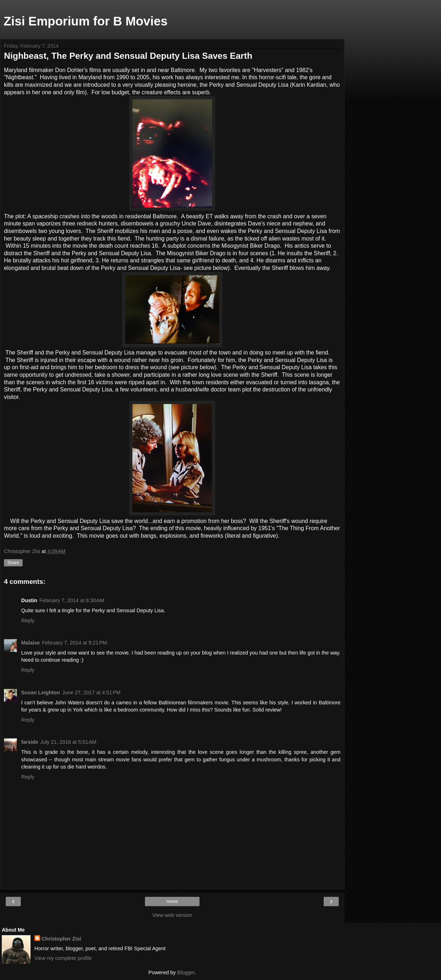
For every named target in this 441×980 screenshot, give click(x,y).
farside (30, 742)
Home (172, 901)
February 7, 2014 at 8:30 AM (72, 600)
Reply (28, 620)
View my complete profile (63, 958)
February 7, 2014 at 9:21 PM (74, 643)
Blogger (186, 972)
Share (13, 563)
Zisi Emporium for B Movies (86, 21)
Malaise (31, 643)
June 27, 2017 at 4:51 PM (91, 693)
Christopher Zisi (61, 939)
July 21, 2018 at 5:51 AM (68, 742)
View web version (172, 915)
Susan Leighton (41, 693)
